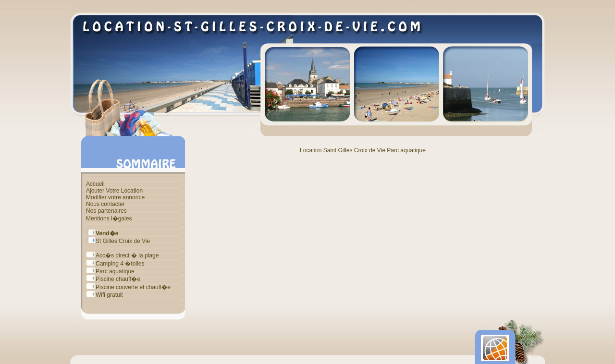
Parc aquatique (110, 271)
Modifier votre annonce (115, 197)
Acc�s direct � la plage (122, 255)
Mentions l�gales (109, 218)
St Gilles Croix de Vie (118, 241)
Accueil (95, 184)
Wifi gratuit (105, 295)
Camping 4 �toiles (115, 264)
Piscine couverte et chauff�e (128, 287)
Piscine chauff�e (113, 279)
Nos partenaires (106, 211)
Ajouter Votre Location (114, 191)
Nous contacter (105, 204)
